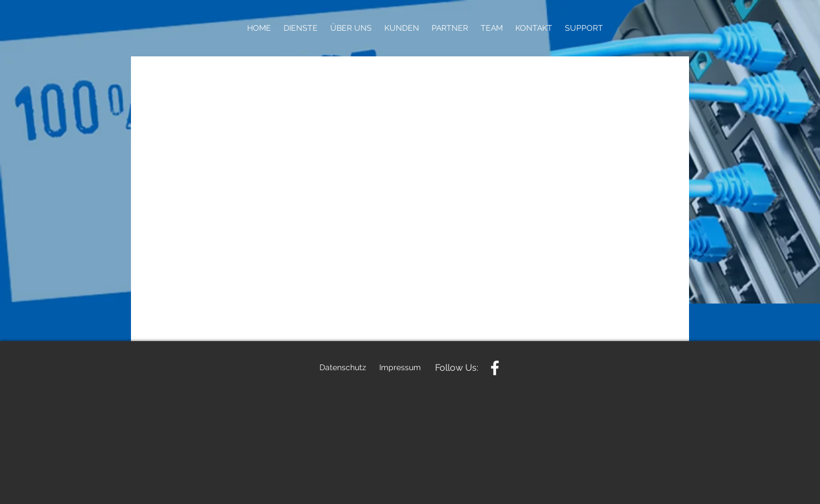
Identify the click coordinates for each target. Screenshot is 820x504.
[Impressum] (400, 368)
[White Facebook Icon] (495, 368)
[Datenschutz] (343, 368)
